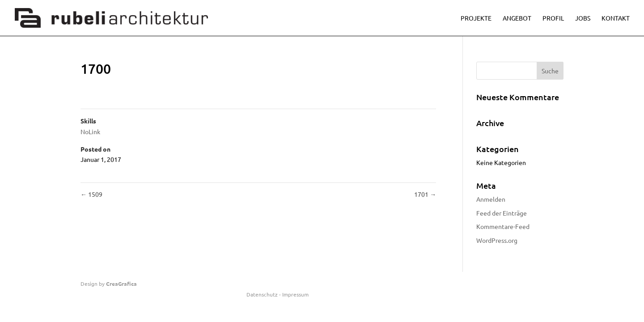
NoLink (90, 131)
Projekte (476, 18)
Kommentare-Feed (503, 226)
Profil (553, 18)
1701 (425, 194)
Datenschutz (262, 294)
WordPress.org (497, 240)
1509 (91, 194)
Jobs (583, 18)
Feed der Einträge (502, 213)
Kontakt (616, 18)
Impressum (295, 294)
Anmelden (491, 199)
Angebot (517, 18)
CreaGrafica (121, 284)
